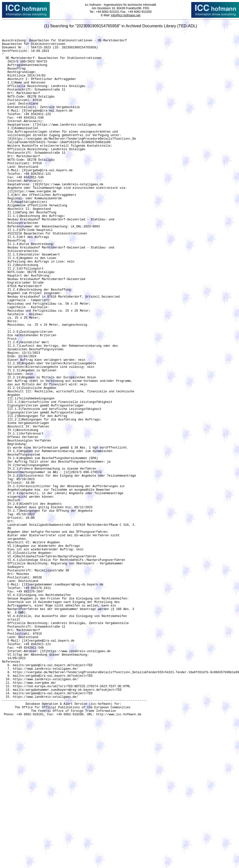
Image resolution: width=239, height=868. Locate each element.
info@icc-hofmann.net (126, 15)
